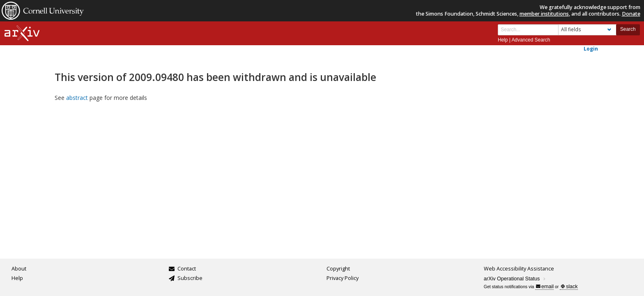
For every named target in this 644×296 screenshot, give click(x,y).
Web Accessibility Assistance (519, 269)
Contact (187, 269)
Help (503, 40)
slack (569, 287)
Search (628, 29)
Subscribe (190, 278)
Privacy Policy (343, 278)
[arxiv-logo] (22, 34)
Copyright (338, 269)
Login (591, 49)
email (545, 287)
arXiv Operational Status (515, 279)
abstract (77, 98)
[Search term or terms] (528, 30)
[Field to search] (587, 30)
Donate (631, 14)
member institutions (544, 14)
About (19, 269)
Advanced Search (531, 40)
